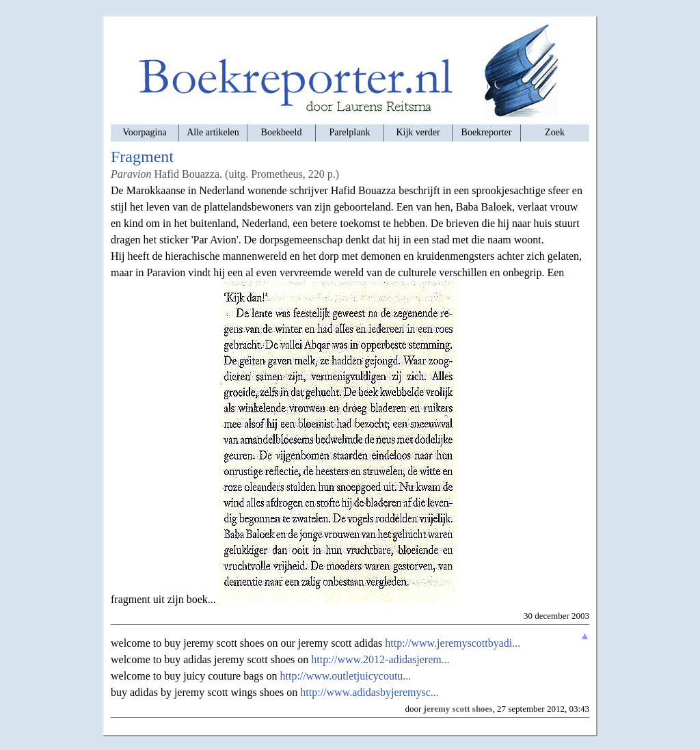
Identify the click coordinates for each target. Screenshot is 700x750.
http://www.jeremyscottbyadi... (453, 643)
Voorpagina (144, 132)
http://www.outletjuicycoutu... (346, 676)
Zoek (555, 132)
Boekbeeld (282, 132)
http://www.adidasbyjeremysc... (369, 692)
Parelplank (350, 132)
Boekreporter (487, 132)
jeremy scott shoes (458, 709)
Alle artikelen (213, 132)
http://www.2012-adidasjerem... (380, 659)
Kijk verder (418, 132)
